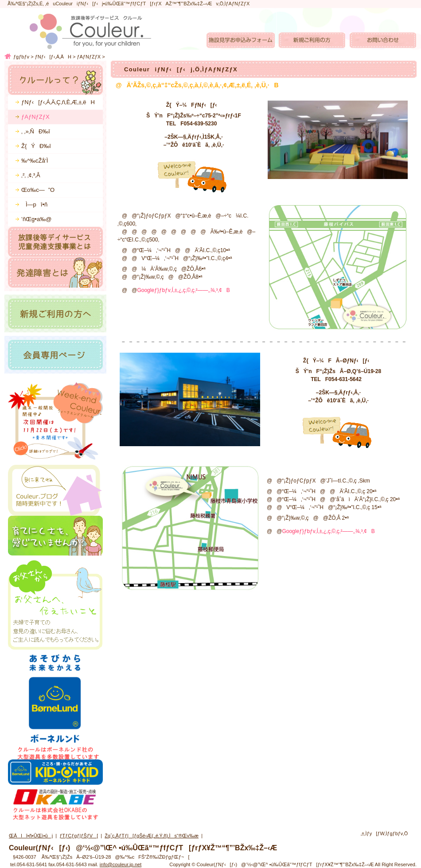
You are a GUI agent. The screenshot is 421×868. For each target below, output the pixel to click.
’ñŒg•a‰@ (36, 219)
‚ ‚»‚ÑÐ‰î (36, 131)
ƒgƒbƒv (21, 57)
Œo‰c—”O (38, 190)
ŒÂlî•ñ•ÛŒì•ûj (31, 836)
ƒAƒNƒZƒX (89, 57)
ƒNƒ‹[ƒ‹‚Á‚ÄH (53, 57)
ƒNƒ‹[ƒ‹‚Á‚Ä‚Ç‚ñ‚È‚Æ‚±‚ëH (58, 102)
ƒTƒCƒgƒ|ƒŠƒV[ (79, 836)
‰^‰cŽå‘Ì (35, 161)
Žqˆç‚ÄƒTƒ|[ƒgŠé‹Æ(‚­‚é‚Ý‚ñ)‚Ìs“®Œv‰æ (152, 836)
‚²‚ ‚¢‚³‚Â (31, 175)
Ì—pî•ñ (34, 204)
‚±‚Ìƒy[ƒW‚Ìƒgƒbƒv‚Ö (384, 833)
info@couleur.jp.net (121, 864)
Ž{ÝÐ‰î (36, 146)
